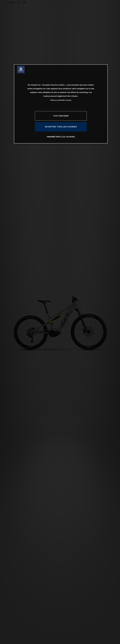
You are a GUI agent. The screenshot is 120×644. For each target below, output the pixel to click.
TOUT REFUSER (61, 116)
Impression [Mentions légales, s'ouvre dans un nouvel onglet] (68, 100)
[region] (61, 104)
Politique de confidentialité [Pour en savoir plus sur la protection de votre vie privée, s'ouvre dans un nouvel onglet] (58, 100)
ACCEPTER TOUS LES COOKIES (61, 127)
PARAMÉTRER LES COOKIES (61, 137)
